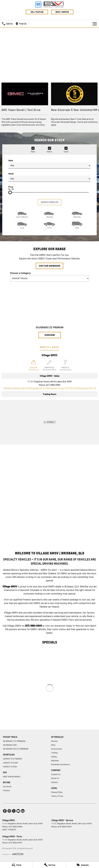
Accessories (57, 749)
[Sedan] (49, 214)
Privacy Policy (57, 792)
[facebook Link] (5, 811)
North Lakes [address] (49, 347)
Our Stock (7, 787)
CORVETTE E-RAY (10, 763)
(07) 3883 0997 (15, 843)
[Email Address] (50, 388)
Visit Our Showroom (49, 266)
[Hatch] (22, 214)
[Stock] (16, 865)
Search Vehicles (50, 202)
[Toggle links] (13, 854)
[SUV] (22, 225)
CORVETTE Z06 (10, 767)
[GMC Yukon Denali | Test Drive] (25, 106)
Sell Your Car (37, 12)
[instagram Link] (9, 811)
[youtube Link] (18, 811)
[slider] (10, 192)
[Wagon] (77, 214)
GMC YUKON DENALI (12, 777)
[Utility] (49, 225)
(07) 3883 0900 (53, 385)
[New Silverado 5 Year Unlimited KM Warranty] (74, 106)
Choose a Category (50, 276)
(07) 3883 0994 (65, 827)
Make (49, 164)
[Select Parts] (65, 365)
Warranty (55, 761)
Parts (53, 745)
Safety (54, 757)
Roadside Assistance (60, 764)
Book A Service (62, 12)
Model (49, 177)
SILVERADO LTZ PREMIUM (14, 741)
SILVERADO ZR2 (10, 745)
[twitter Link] (14, 811)
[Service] (49, 865)
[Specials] (83, 865)
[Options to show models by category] (50, 278)
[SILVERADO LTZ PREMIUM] (50, 311)
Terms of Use (57, 796)
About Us (55, 778)
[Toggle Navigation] (95, 24)
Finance (6, 790)
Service (54, 741)
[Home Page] (49, 4)
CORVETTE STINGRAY (13, 759)
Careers (54, 782)
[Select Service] (49, 365)
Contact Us (56, 774)
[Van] (77, 225)
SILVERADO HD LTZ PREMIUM (16, 749)
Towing (54, 753)
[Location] (34, 365)
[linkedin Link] (23, 811)
